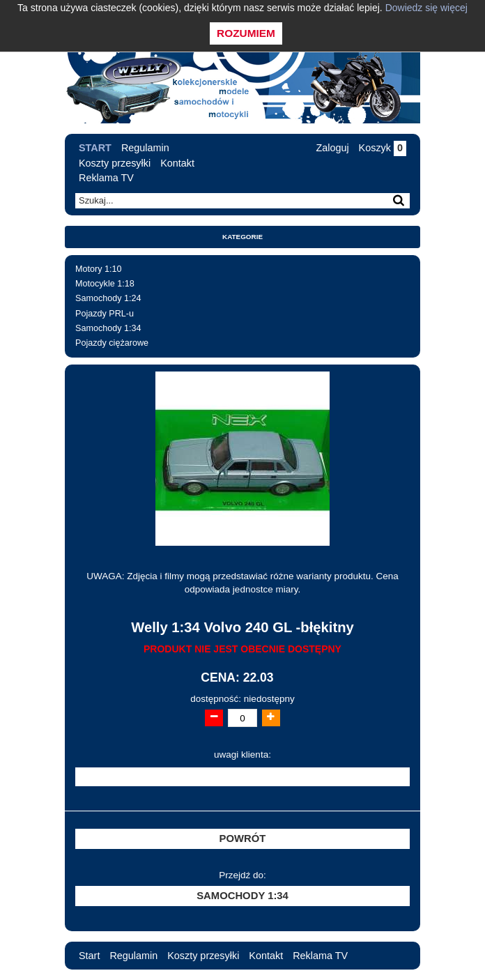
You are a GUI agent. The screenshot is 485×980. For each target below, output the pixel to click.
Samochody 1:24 (108, 298)
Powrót (243, 839)
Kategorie (243, 237)
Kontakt (177, 163)
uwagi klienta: (243, 755)
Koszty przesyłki (115, 163)
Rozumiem (246, 33)
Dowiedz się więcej (426, 8)
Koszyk (383, 148)
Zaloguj (332, 148)
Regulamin (145, 148)
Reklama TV (106, 178)
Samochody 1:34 (108, 328)
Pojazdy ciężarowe (112, 343)
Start (95, 148)
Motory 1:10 (99, 269)
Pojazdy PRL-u (105, 314)
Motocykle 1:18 (105, 284)
